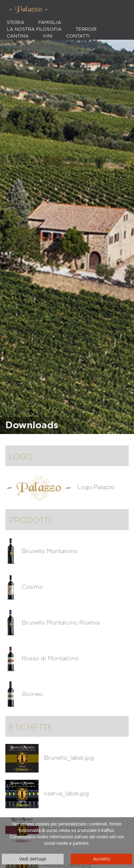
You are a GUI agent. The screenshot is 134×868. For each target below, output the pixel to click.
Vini (48, 36)
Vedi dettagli (33, 859)
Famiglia (50, 23)
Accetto (101, 859)
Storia (16, 23)
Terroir (86, 29)
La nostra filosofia (34, 29)
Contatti (78, 36)
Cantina (18, 36)
